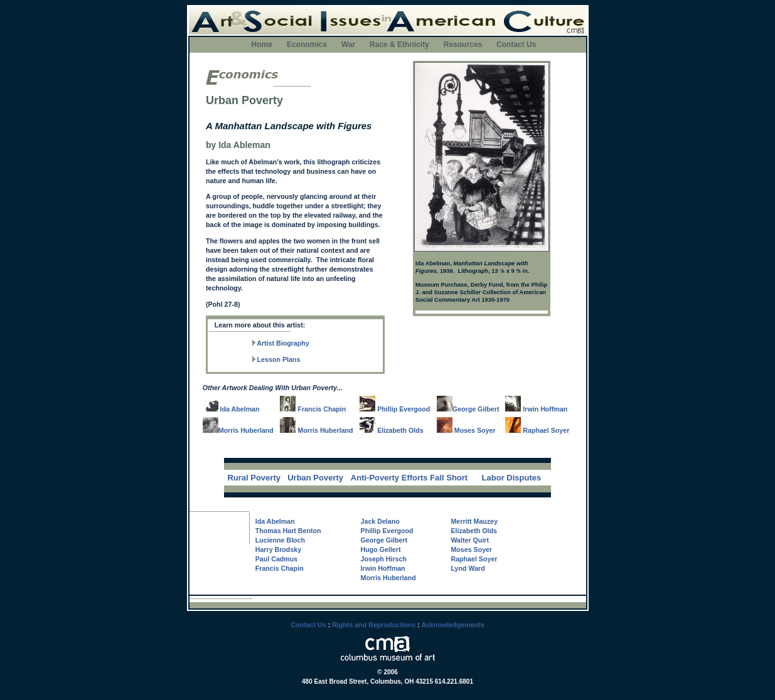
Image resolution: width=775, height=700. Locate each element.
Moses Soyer (466, 430)
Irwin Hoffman (536, 409)
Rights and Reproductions (374, 625)
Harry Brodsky (278, 549)
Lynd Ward (468, 568)
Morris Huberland (246, 430)
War (348, 45)
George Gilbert (476, 409)
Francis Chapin (313, 409)
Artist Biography (283, 343)
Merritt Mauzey (474, 521)
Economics (307, 45)
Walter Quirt (470, 540)
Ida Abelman (231, 409)
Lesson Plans (279, 359)
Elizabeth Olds (391, 430)
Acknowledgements (452, 625)
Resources (463, 45)
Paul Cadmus (277, 559)
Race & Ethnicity (399, 45)
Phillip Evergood (395, 409)
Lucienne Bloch (280, 540)
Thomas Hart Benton (288, 531)
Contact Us (516, 45)
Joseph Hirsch (384, 559)
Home (262, 45)
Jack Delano (380, 521)
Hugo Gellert (381, 549)
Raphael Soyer (537, 430)
